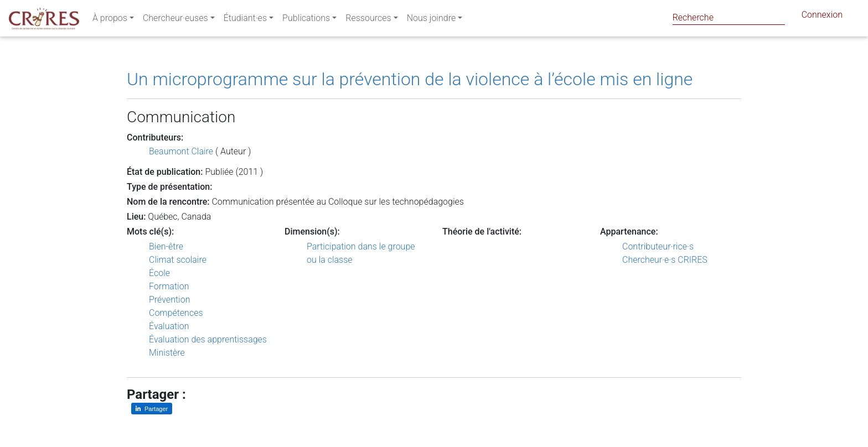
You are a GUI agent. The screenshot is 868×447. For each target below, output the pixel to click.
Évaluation (169, 326)
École (159, 273)
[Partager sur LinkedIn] (152, 409)
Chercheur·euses (175, 20)
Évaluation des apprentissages (208, 339)
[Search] (729, 17)
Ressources (368, 20)
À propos (110, 20)
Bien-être (166, 246)
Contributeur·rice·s (658, 246)
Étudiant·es (245, 20)
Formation (169, 286)
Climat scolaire (178, 260)
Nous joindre (432, 20)
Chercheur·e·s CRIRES (665, 260)
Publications (306, 20)
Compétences (176, 313)
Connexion (822, 17)
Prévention (169, 300)
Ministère (167, 353)
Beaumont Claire (181, 151)
